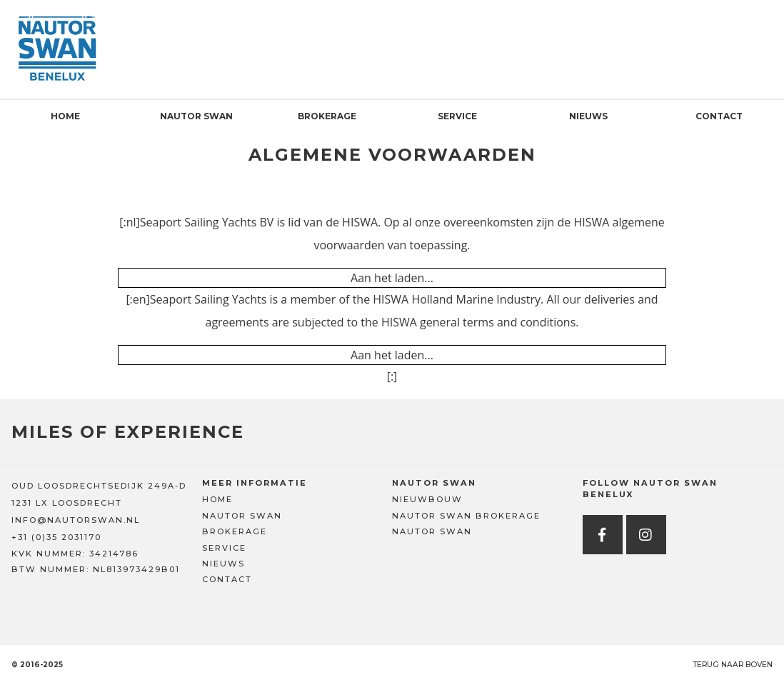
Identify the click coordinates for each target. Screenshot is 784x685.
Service (457, 116)
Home (65, 116)
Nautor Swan (196, 116)
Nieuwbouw (427, 499)
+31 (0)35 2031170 (56, 537)
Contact (719, 116)
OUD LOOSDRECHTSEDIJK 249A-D (99, 486)
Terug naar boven (733, 665)
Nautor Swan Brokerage (466, 516)
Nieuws (588, 116)
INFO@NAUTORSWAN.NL (76, 520)
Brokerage (327, 116)
